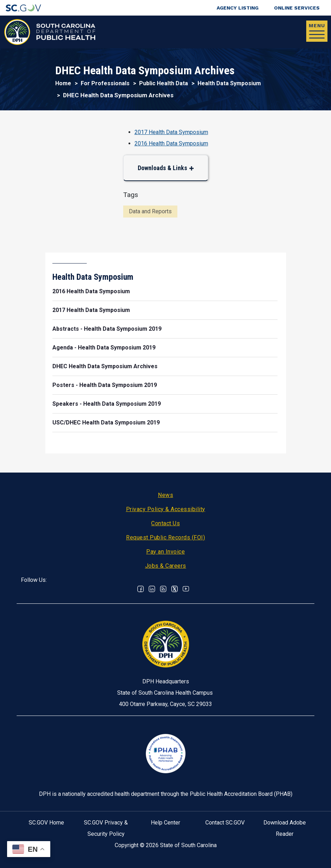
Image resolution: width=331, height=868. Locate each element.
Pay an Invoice (165, 552)
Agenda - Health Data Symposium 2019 (104, 348)
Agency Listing (238, 8)
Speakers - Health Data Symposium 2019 (107, 404)
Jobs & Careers (166, 566)
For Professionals (105, 83)
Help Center (165, 823)
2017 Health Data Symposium (171, 132)
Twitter (175, 589)
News (165, 495)
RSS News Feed (163, 589)
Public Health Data (164, 83)
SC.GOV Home (46, 823)
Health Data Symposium (229, 83)
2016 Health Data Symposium (171, 143)
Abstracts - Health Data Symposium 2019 (107, 329)
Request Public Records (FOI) (165, 537)
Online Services (297, 8)
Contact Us (165, 523)
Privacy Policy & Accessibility (166, 509)
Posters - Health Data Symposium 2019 (105, 385)
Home (63, 83)
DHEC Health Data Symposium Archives (105, 366)
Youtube (186, 589)
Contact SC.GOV (225, 823)
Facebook (141, 589)
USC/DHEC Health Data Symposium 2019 (106, 423)
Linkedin (152, 589)
